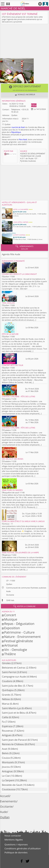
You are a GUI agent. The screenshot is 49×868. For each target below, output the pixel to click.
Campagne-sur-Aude (14, 677)
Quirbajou (8, 690)
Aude (8, 591)
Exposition (12, 628)
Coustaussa (9, 789)
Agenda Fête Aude (11, 254)
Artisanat (11, 645)
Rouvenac (8, 731)
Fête (34, 105)
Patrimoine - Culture (19, 632)
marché (15, 127)
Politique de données (16, 852)
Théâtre (10, 654)
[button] (24, 88)
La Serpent (8, 780)
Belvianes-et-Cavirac (14, 668)
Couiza (6, 758)
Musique (11, 619)
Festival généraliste (19, 641)
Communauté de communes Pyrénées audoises (26, 588)
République (16, 132)
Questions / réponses (16, 844)
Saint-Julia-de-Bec (12, 686)
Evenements (8, 801)
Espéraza (7, 726)
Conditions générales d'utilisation (23, 848)
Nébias (6, 699)
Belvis (5, 753)
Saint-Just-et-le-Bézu (14, 713)
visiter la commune (24, 606)
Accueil (5, 796)
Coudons (7, 681)
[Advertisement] (24, 42)
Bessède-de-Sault (12, 785)
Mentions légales (14, 840)
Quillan (9, 584)
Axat (4, 749)
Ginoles (6, 663)
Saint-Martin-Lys (11, 708)
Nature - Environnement (22, 637)
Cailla (5, 717)
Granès (6, 695)
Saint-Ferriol (9, 672)
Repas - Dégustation (19, 624)
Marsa (6, 704)
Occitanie (10, 595)
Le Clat (6, 776)
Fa (3, 722)
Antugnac (7, 771)
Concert (10, 615)
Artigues (7, 735)
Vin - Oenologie (16, 650)
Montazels (8, 762)
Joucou (6, 767)
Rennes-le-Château (13, 744)
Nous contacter (13, 836)
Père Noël (23, 140)
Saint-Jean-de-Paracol (14, 740)
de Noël (22, 127)
